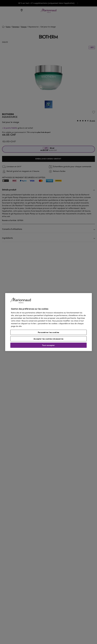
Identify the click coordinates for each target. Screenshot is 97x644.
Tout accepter (48, 345)
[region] (49, 322)
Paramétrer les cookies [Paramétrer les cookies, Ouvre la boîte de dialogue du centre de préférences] (49, 332)
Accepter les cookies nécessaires (49, 339)
